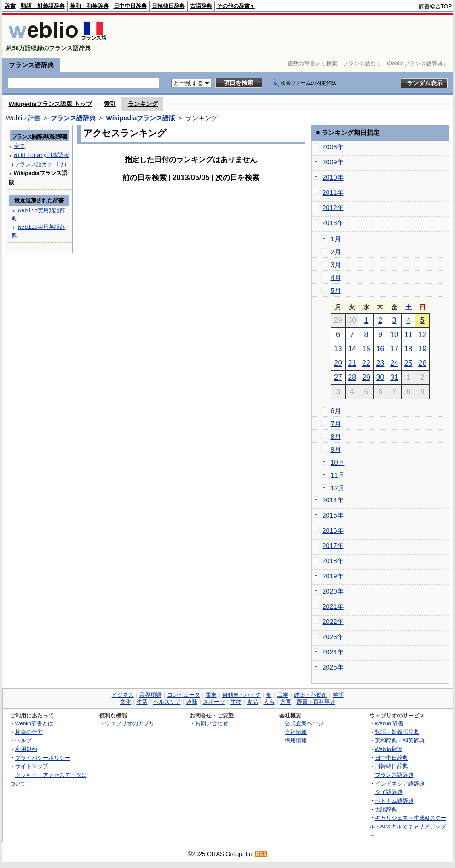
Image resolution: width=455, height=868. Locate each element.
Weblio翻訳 (389, 749)
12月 (338, 488)
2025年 (333, 667)
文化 (126, 702)
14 (352, 349)
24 (394, 363)
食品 (253, 702)
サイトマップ (32, 766)
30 (380, 377)
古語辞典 (201, 6)
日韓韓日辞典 (168, 6)
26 (422, 363)
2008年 (333, 147)
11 (409, 335)
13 (338, 349)
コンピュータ (184, 695)
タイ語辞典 (389, 792)
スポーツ (214, 702)
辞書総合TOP (435, 6)
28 (352, 377)
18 (409, 349)
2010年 (333, 177)
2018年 (333, 561)
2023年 (333, 637)
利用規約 (26, 749)
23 (380, 363)
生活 (142, 702)
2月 (336, 252)
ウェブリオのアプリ (130, 723)
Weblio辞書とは (34, 723)
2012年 (333, 208)
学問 (338, 695)
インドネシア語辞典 (400, 784)
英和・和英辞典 (89, 6)
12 (422, 335)
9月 (336, 449)
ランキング (143, 104)
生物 (236, 702)
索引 (110, 104)
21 (352, 363)
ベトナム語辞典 (394, 801)
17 (394, 349)
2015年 (333, 515)
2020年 (333, 591)
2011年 (333, 192)
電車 (211, 695)
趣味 (192, 702)
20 (338, 363)
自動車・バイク (242, 695)
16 (380, 349)
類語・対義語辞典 (43, 6)
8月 (336, 437)
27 (338, 377)
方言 (286, 702)
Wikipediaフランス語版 (141, 118)
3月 (336, 265)
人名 (269, 702)
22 (366, 363)
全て (19, 146)
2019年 (333, 576)
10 (394, 335)
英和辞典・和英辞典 (400, 740)
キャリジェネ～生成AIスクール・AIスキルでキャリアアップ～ (408, 826)
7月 (336, 424)
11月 (338, 475)
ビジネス (123, 695)
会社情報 (296, 732)
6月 (336, 411)
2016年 (333, 530)
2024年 (333, 652)
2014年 (333, 500)
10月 (338, 462)
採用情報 (296, 740)
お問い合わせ (212, 723)
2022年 (333, 622)
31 (394, 377)
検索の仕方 (29, 732)
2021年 (333, 606)
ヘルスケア (167, 702)
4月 (336, 278)
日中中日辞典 (130, 6)
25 (409, 363)
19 (422, 349)
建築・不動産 (311, 695)
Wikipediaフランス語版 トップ (50, 104)
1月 (336, 239)
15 (366, 349)
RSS (261, 854)
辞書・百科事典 (316, 702)
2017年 (333, 546)
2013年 (333, 223)
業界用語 (150, 695)
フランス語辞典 (31, 65)
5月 (336, 291)
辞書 (10, 6)
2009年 (333, 162)
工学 (283, 695)
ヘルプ (23, 740)
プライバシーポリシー (43, 758)
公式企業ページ (304, 723)
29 (366, 377)
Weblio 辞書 (23, 118)
